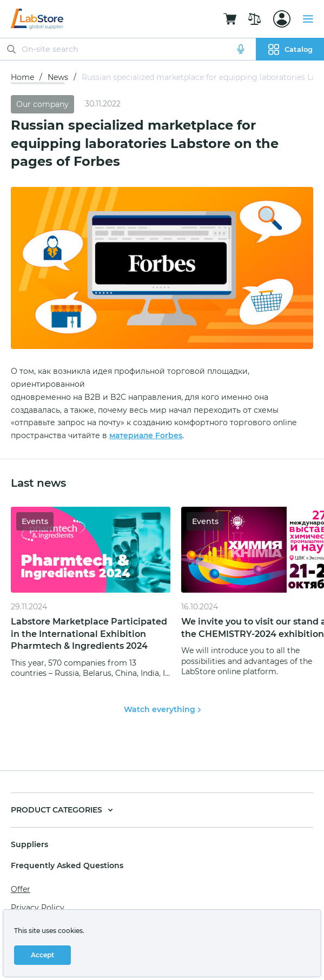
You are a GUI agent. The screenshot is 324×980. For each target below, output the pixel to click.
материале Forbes (146, 435)
